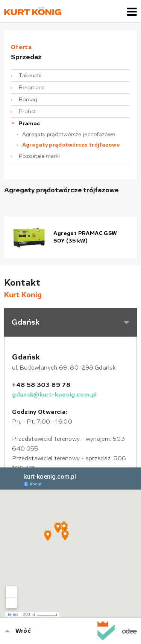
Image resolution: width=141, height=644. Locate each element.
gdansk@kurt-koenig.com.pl (54, 395)
